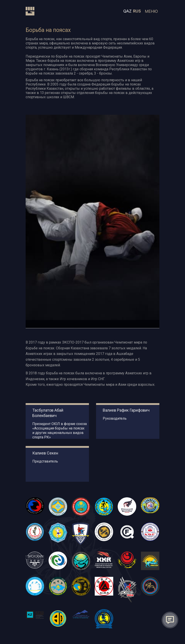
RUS (137, 11)
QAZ (127, 11)
